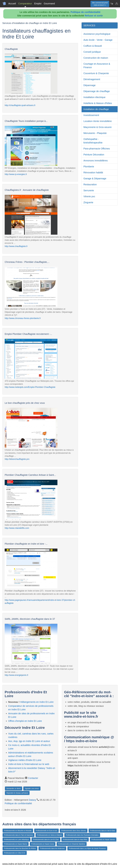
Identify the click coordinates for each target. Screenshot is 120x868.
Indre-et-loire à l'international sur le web (29, 764)
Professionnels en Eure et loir (46, 831)
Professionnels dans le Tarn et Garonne (19, 835)
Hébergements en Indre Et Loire (37, 702)
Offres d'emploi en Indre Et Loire (25, 721)
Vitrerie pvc (89, 196)
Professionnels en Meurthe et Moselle (18, 831)
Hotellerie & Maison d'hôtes (98, 103)
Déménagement (92, 79)
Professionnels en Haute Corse (43, 844)
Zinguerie (88, 202)
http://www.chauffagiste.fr (16, 246)
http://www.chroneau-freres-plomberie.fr (23, 318)
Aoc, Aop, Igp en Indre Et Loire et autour (29, 741)
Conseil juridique (92, 52)
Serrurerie (89, 190)
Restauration (90, 184)
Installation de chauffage (96, 109)
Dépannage (89, 85)
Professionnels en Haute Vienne (103, 840)
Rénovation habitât (93, 172)
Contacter (33, 778)
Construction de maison (96, 58)
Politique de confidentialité (85, 12)
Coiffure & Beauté (93, 46)
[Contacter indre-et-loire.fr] (116, 4)
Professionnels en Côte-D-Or (15, 853)
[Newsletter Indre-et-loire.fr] (112, 4)
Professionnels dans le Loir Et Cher (46, 840)
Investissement (91, 115)
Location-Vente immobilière (98, 121)
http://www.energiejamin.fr (16, 675)
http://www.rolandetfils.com (17, 528)
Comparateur (25, 4)
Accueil (12, 4)
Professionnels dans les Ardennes (52, 848)
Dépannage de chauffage (97, 91)
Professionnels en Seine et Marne (49, 835)
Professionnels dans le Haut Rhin (75, 840)
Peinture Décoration (94, 155)
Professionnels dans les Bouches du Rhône (20, 848)
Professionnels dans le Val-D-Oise (103, 831)
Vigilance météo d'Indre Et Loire (25, 760)
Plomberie (89, 167)
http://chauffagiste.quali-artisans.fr (20, 105)
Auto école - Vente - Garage (98, 40)
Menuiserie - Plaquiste (95, 133)
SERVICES (89, 25)
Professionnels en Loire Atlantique (17, 840)
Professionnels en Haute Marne (16, 844)
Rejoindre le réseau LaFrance (17, 793)
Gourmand (49, 4)
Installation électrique (94, 97)
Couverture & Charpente (96, 73)
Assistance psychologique (97, 34)
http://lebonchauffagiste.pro (17, 459)
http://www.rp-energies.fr (16, 174)
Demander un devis (14, 788)
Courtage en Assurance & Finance (97, 66)
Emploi (38, 4)
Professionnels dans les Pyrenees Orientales (82, 835)
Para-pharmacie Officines (97, 149)
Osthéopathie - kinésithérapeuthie (93, 141)
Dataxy (32, 800)
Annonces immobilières (96, 161)
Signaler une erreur (32, 788)
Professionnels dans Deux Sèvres (74, 831)
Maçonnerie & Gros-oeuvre (97, 127)
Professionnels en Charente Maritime (72, 844)
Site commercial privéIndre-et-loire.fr (100, 4)
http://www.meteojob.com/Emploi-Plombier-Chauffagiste (30, 387)
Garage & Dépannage (95, 178)
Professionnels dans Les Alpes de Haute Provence (87, 848)
